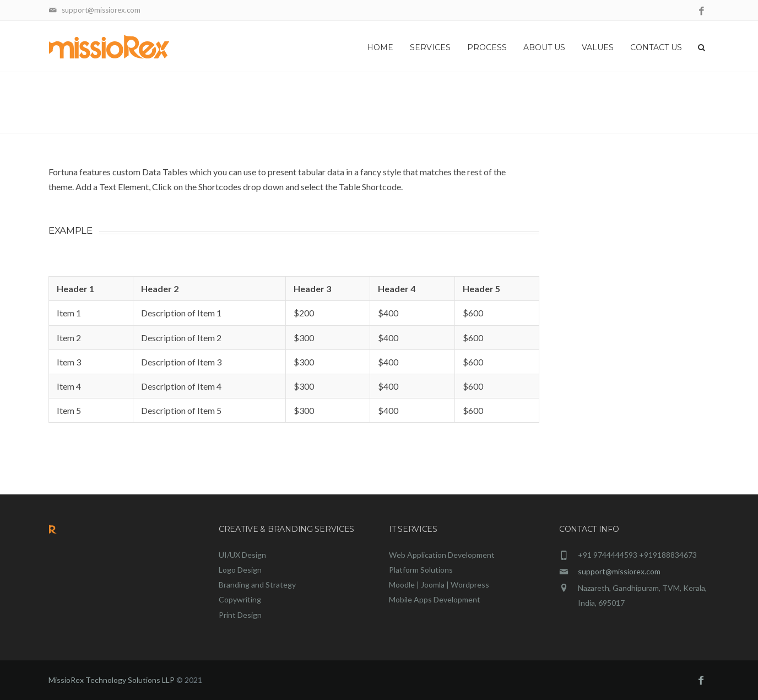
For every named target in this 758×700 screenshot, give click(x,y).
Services (430, 47)
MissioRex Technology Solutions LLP (112, 680)
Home (380, 47)
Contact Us (656, 47)
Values (598, 47)
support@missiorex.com (619, 571)
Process (487, 47)
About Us (544, 47)
